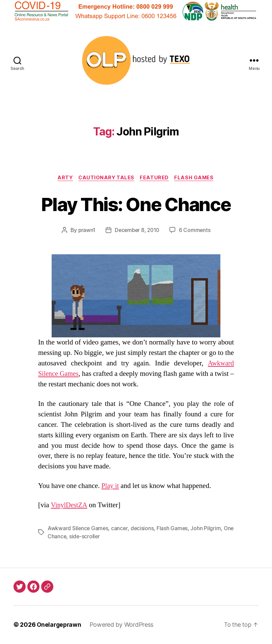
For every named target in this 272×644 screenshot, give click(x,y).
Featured (156, 178)
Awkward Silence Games (78, 529)
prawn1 (85, 231)
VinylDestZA (70, 506)
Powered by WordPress (123, 625)
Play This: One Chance (136, 204)
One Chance (63, 537)
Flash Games (197, 178)
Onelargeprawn (60, 625)
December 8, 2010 (137, 231)
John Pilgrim (207, 529)
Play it (111, 486)
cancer (120, 529)
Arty (63, 178)
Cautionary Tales (106, 178)
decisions (143, 529)
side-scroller (97, 537)
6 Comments (196, 231)
